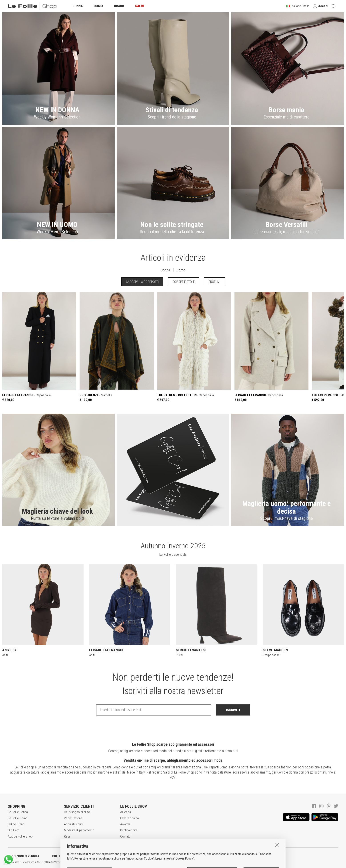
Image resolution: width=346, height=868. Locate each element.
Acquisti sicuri (73, 824)
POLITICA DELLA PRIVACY (69, 856)
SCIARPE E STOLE (184, 282)
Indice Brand (16, 824)
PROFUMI (214, 282)
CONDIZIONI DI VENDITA (23, 856)
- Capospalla (39, 347)
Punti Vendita (129, 830)
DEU (163, 862)
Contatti (125, 836)
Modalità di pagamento (79, 830)
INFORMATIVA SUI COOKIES (117, 856)
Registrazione (73, 818)
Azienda (126, 812)
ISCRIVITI (233, 710)
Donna (165, 270)
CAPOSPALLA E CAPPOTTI (142, 282)
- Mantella (117, 347)
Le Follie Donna (18, 812)
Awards (125, 824)
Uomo (181, 270)
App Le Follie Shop (20, 836)
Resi (67, 836)
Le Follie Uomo (18, 818)
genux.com (142, 862)
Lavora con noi (130, 818)
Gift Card (14, 830)
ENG (158, 862)
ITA (153, 862)
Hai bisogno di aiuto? (78, 812)
